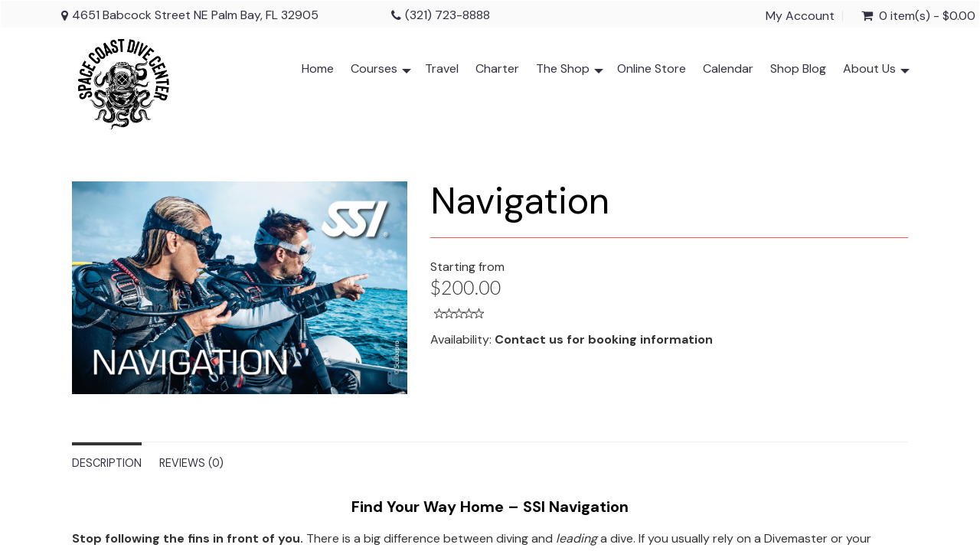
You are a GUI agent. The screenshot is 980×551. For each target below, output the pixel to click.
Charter (497, 68)
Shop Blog (798, 68)
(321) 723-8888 (448, 15)
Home (318, 68)
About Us (876, 72)
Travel (442, 68)
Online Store (652, 68)
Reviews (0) (191, 463)
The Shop (570, 72)
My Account (800, 16)
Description (107, 463)
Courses (381, 72)
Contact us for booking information (604, 339)
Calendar (728, 68)
